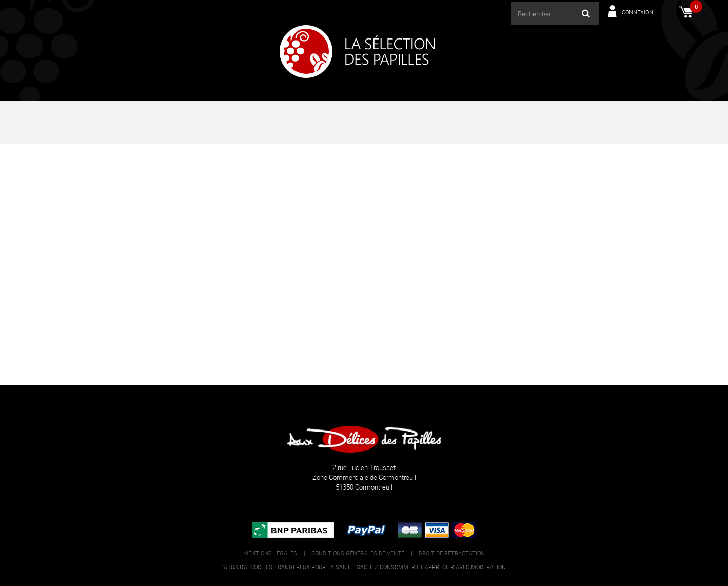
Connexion (637, 12)
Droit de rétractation (452, 553)
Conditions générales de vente (358, 553)
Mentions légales (270, 553)
